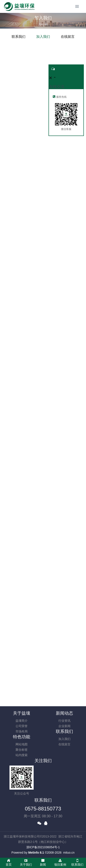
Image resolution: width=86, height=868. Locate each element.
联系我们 (19, 37)
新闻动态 (64, 713)
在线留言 (68, 37)
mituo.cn (69, 853)
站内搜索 (22, 755)
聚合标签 (22, 750)
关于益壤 (22, 713)
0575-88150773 (43, 809)
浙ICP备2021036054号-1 (43, 847)
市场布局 (22, 731)
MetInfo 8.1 (36, 853)
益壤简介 (22, 721)
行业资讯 (64, 721)
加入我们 (43, 37)
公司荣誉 (22, 726)
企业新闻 (64, 726)
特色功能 (22, 737)
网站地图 (22, 744)
